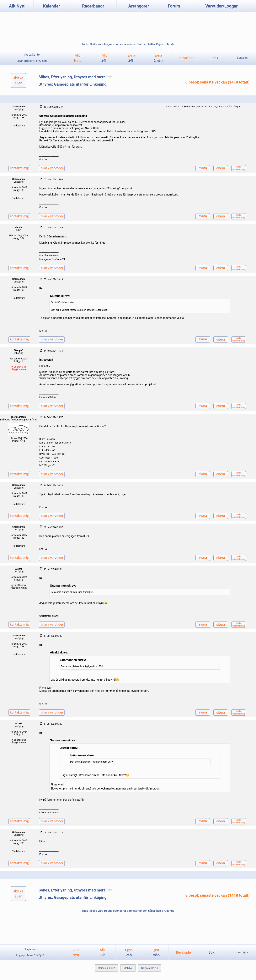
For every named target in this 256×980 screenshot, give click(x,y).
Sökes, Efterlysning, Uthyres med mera (76, 77)
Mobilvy (128, 968)
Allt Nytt (17, 6)
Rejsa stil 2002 (106, 968)
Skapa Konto (32, 55)
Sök (215, 58)
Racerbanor (93, 6)
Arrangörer (139, 6)
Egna (131, 58)
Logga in (242, 58)
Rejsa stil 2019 (149, 968)
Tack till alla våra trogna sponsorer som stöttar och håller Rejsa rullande (128, 44)
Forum (174, 6)
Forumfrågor (240, 952)
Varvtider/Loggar (221, 6)
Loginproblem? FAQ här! (32, 61)
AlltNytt (77, 58)
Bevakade (187, 58)
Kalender (51, 6)
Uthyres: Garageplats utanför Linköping (73, 84)
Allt (104, 58)
